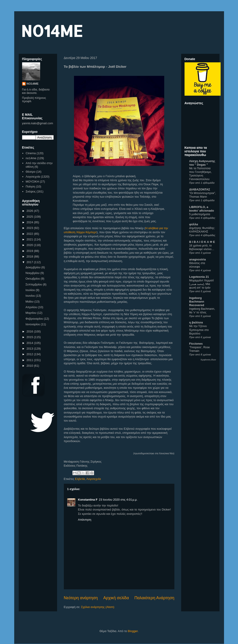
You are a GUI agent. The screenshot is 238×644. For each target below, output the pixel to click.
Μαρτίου (31, 313)
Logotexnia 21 (199, 277)
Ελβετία (80, 479)
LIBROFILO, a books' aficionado (202, 209)
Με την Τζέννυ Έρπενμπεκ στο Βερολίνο (199, 330)
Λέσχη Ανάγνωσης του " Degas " (202, 163)
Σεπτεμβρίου (34, 284)
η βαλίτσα (196, 322)
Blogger (133, 631)
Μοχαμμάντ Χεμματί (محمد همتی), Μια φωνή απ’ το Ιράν (202, 284)
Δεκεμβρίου (33, 267)
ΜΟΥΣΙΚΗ (32, 182)
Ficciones (196, 344)
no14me (31, 158)
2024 (30, 222)
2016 (30, 331)
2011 (30, 360)
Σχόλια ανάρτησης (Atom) (98, 607)
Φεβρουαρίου (35, 319)
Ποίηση (30, 186)
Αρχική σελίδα (116, 598)
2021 (30, 239)
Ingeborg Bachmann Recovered (197, 302)
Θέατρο (31, 172)
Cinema (31, 153)
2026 (30, 211)
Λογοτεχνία (94, 479)
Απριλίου (32, 307)
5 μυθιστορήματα (200, 214)
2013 (30, 349)
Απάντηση (85, 520)
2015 (30, 337)
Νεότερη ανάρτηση (81, 598)
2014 (30, 343)
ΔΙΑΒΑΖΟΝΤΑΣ (200, 189)
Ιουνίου (31, 296)
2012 (30, 354)
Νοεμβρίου (33, 273)
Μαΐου (30, 302)
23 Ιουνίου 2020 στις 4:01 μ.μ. (118, 500)
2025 (30, 217)
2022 (30, 234)
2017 (30, 262)
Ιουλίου (31, 290)
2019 (30, 251)
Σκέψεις (31, 191)
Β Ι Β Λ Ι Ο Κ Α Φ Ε (202, 242)
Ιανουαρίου (33, 324)
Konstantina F (88, 500)
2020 (30, 245)
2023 (30, 228)
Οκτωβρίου (33, 279)
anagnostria (198, 259)
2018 (30, 256)
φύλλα (194, 224)
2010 (30, 366)
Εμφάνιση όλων (208, 360)
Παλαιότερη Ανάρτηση (154, 598)
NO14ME (52, 31)
